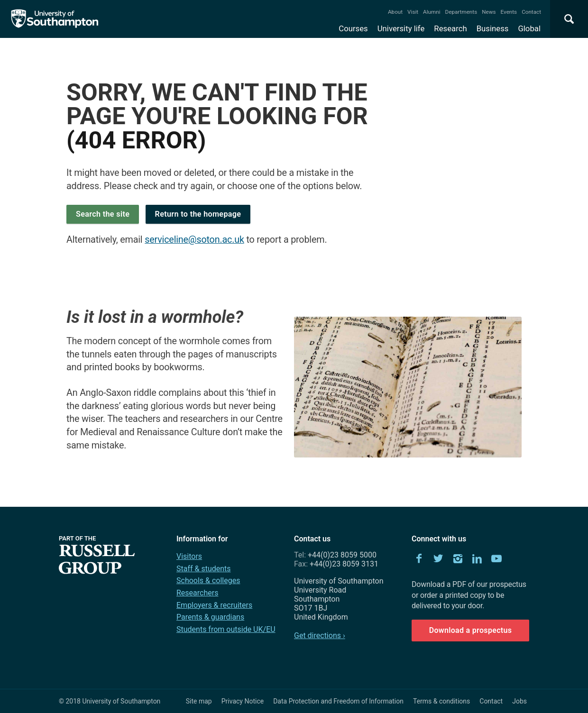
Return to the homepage (198, 214)
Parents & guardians (210, 617)
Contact (531, 12)
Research (450, 28)
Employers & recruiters (214, 605)
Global (529, 28)
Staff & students (204, 569)
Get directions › (320, 635)
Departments (461, 12)
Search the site (103, 214)
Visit (413, 12)
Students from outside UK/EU (226, 629)
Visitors (189, 556)
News (489, 12)
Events (509, 12)
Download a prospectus (471, 630)
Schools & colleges (208, 580)
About (395, 12)
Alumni (432, 12)
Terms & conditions (441, 701)
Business (493, 28)
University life (401, 28)
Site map (199, 701)
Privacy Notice (243, 701)
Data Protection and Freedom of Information (338, 701)
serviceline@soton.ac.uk (194, 240)
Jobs (519, 701)
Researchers (197, 593)
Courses (353, 28)
